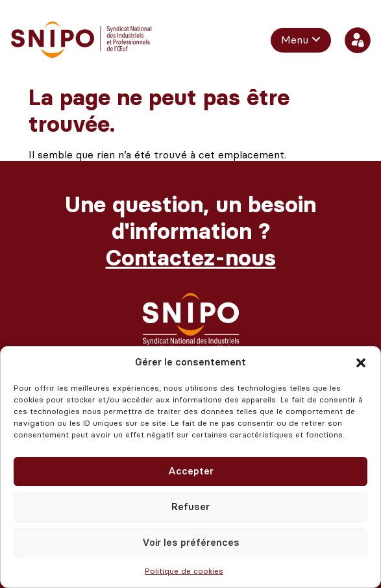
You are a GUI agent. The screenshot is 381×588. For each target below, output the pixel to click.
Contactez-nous (191, 258)
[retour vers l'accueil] (81, 40)
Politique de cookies (184, 571)
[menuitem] (301, 40)
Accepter (191, 471)
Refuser (190, 507)
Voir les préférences (191, 543)
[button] (361, 363)
